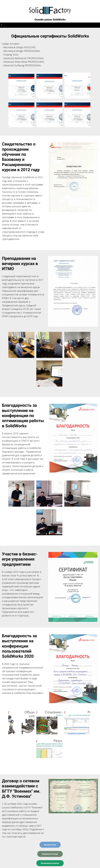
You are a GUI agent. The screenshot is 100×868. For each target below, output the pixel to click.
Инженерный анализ (50, 863)
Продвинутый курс (50, 854)
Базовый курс (50, 845)
